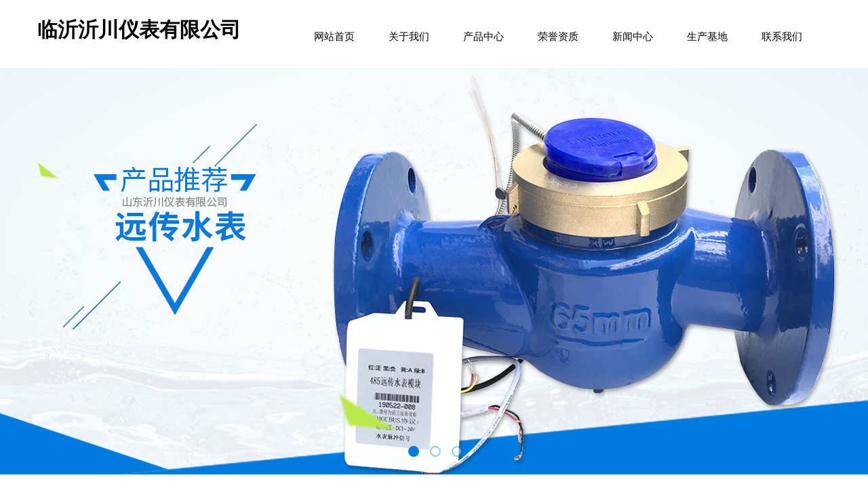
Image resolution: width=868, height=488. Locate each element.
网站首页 (334, 36)
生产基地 (707, 36)
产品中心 (484, 36)
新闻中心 (633, 36)
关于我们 (409, 36)
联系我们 (782, 36)
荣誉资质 (558, 36)
